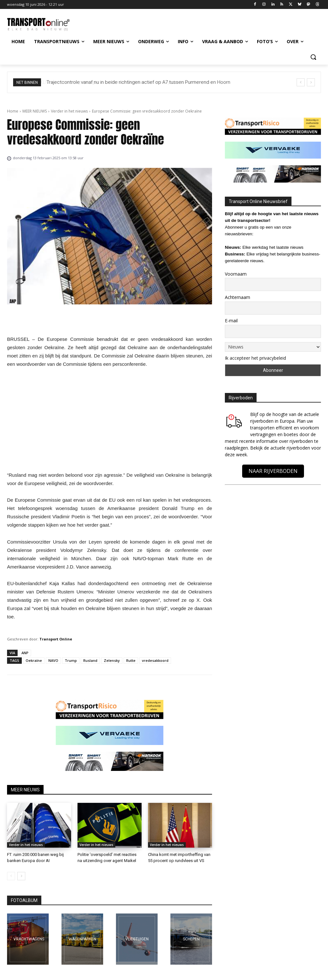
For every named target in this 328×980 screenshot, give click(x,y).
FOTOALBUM (24, 900)
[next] (311, 82)
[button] (313, 57)
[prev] (301, 82)
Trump (71, 660)
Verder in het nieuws (69, 111)
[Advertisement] (110, 421)
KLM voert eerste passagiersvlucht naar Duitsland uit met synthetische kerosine (132, 82)
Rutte (131, 660)
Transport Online (56, 639)
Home (13, 111)
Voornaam (236, 274)
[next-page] (21, 876)
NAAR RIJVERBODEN (273, 471)
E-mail (231, 321)
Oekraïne (34, 660)
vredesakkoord (155, 660)
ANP (25, 653)
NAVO (53, 660)
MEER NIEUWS (35, 111)
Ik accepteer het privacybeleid (255, 358)
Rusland (90, 660)
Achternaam (238, 297)
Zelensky (112, 660)
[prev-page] (11, 876)
